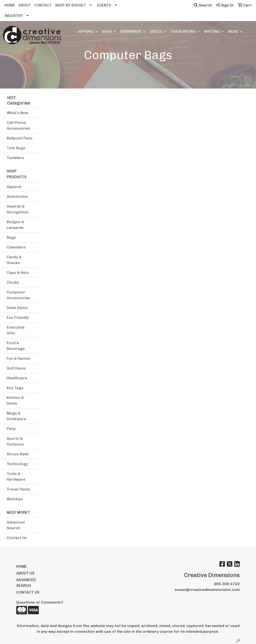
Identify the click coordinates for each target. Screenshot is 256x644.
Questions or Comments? (40, 602)
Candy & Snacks (14, 260)
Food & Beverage (16, 346)
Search (203, 5)
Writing (212, 31)
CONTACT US (28, 592)
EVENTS (104, 5)
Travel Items (18, 489)
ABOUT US (25, 573)
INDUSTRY (14, 16)
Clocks (13, 282)
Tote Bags (16, 148)
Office (156, 31)
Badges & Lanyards (15, 225)
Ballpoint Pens (20, 138)
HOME (10, 5)
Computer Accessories (18, 295)
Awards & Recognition (18, 209)
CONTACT (43, 5)
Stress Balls (18, 454)
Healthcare (17, 378)
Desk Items (17, 308)
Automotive (17, 196)
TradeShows (183, 31)
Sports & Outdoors (15, 441)
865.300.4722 (227, 584)
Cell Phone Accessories (18, 125)
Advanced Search (16, 525)
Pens (11, 429)
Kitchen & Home (15, 400)
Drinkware (131, 31)
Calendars (16, 247)
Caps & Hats (18, 272)
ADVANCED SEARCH (26, 583)
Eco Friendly (18, 317)
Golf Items (16, 368)
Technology (17, 464)
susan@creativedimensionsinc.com (207, 590)
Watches (15, 499)
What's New (17, 113)
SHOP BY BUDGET (71, 5)
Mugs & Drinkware (16, 416)
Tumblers (15, 158)
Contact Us (17, 538)
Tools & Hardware (16, 476)
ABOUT (25, 5)
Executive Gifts (16, 330)
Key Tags (15, 388)
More (233, 31)
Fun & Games (19, 358)
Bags (107, 31)
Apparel (86, 31)
